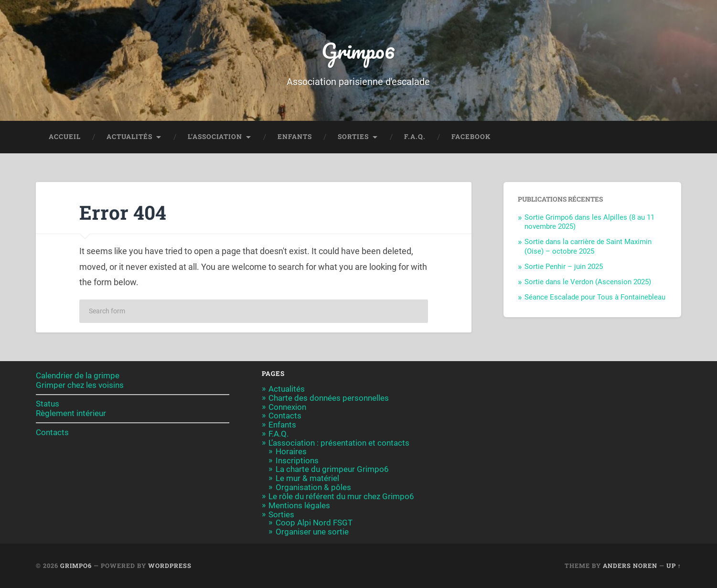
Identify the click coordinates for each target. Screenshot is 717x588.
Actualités (129, 137)
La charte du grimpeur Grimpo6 (332, 469)
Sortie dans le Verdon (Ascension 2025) (588, 282)
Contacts (52, 432)
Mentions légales (299, 505)
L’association (215, 137)
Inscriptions (297, 460)
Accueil (65, 137)
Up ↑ (674, 566)
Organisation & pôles (313, 487)
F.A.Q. (415, 137)
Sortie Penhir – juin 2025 (564, 267)
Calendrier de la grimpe (78, 375)
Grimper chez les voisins (80, 385)
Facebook (471, 137)
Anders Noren (630, 566)
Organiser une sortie (312, 532)
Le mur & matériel (307, 478)
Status (48, 404)
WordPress (170, 566)
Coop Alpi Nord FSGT (314, 523)
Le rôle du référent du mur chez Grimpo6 (341, 496)
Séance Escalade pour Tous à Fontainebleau (595, 297)
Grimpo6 (358, 50)
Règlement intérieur (71, 413)
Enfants (295, 137)
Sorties (353, 137)
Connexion (287, 407)
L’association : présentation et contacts (339, 443)
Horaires (291, 451)
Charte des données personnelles (329, 398)
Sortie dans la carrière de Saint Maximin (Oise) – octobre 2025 (588, 246)
